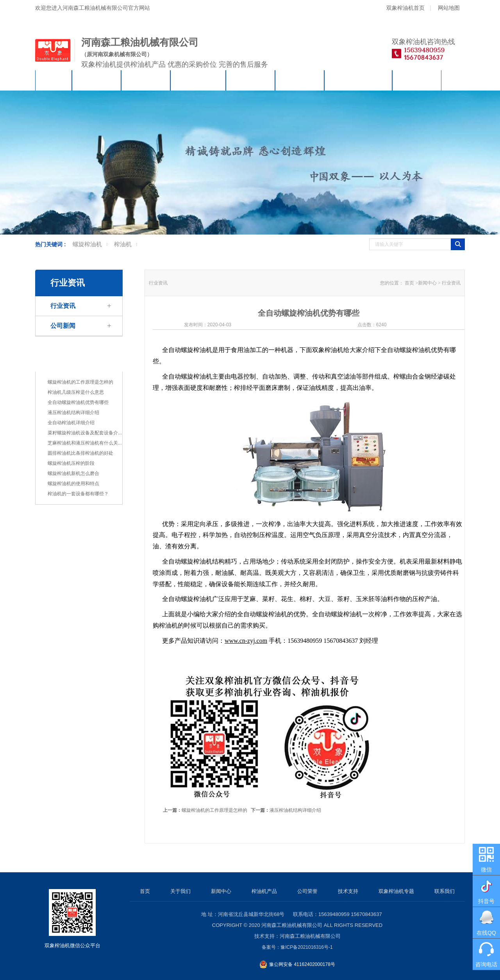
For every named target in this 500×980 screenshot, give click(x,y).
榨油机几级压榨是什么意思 (76, 392)
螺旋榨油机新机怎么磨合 (73, 473)
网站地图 (449, 8)
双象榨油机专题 (358, 80)
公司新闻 (63, 326)
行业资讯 (63, 306)
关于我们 (96, 80)
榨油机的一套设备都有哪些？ (78, 494)
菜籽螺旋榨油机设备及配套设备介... (85, 433)
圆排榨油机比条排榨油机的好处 (80, 453)
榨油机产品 (198, 80)
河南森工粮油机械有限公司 (292, 925)
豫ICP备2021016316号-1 (306, 947)
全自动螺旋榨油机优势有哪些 (78, 402)
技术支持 (300, 80)
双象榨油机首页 (405, 8)
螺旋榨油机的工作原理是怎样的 (80, 382)
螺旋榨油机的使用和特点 (73, 484)
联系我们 (417, 80)
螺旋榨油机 (87, 244)
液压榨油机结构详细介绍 (73, 413)
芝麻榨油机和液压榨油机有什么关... (85, 443)
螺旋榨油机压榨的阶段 (71, 463)
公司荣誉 (250, 80)
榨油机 (123, 244)
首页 (54, 80)
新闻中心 (146, 80)
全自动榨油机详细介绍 (71, 423)
